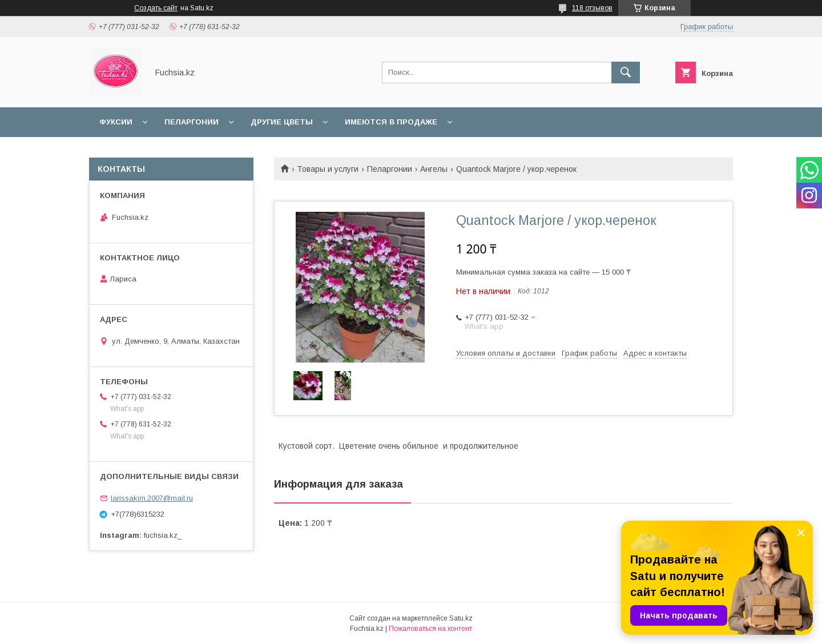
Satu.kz (461, 618)
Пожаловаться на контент (430, 629)
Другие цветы (282, 122)
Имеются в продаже (391, 122)
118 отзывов (592, 8)
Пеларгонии (192, 122)
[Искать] (626, 73)
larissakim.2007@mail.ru (152, 498)
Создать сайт (156, 8)
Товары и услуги (328, 169)
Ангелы (434, 169)
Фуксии (116, 122)
